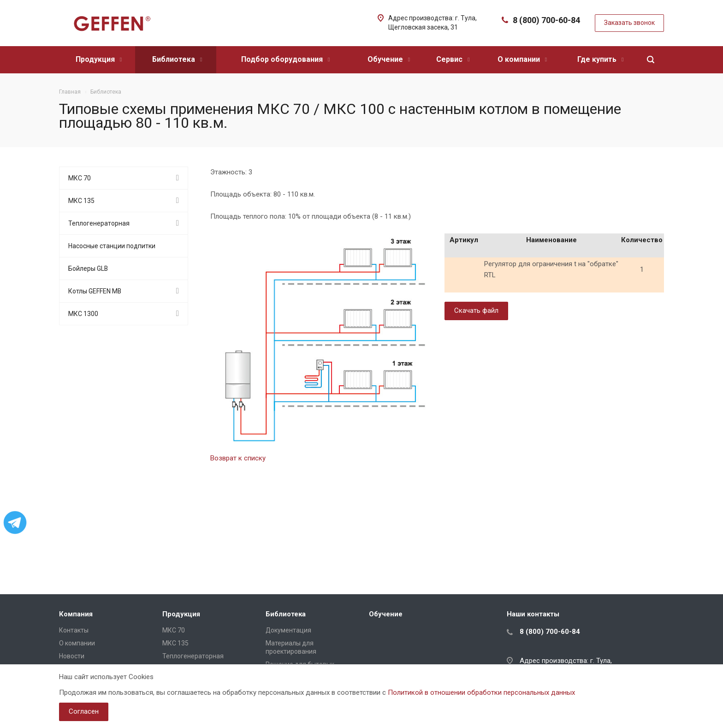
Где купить (600, 59)
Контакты (74, 630)
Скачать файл (476, 310)
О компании (522, 59)
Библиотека (177, 59)
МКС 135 (81, 201)
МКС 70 (80, 178)
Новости (72, 656)
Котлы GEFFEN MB (95, 291)
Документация (288, 630)
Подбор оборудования (285, 59)
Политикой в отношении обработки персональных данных (481, 692)
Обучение (389, 59)
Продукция (99, 59)
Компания (76, 614)
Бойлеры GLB (88, 269)
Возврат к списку (238, 458)
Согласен (84, 711)
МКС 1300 (83, 314)
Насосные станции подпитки (112, 246)
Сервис (453, 59)
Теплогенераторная (99, 223)
